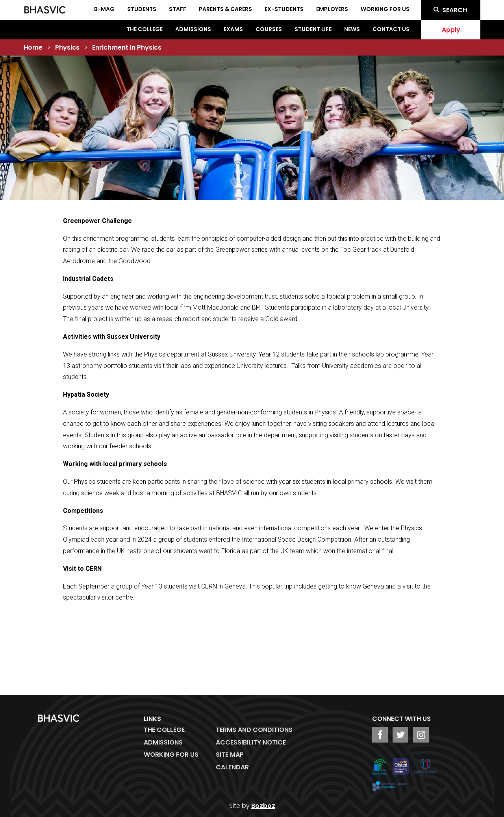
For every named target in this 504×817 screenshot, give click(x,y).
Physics (67, 47)
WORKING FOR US (171, 755)
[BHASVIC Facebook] (380, 735)
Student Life (313, 29)
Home (33, 47)
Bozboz (263, 806)
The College (145, 29)
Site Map (230, 755)
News (352, 29)
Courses (269, 29)
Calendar (232, 767)
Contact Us (391, 29)
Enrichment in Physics (127, 47)
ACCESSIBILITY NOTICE (251, 742)
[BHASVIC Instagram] (421, 735)
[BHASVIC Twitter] (400, 735)
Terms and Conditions (254, 730)
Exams (233, 29)
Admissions (193, 29)
